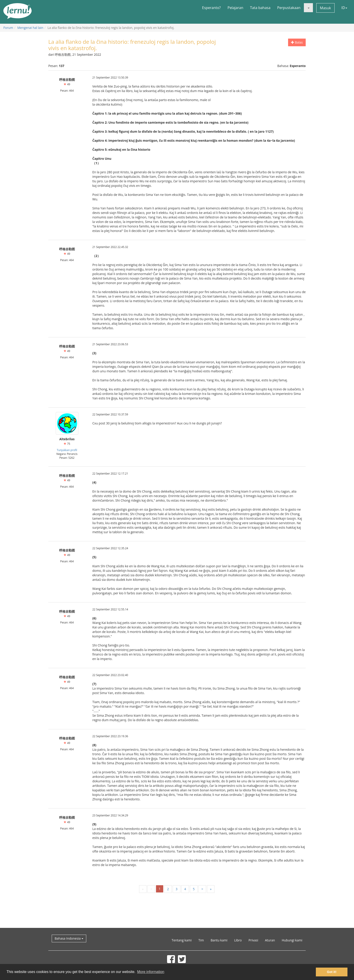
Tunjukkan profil (67, 450)
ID (344, 8)
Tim (201, 940)
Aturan (270, 940)
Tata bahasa (260, 8)
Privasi (253, 940)
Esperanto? (211, 8)
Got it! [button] (332, 972)
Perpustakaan (289, 8)
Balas (297, 42)
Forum (8, 28)
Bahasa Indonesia (69, 938)
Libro (238, 940)
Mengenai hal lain (30, 28)
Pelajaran (235, 8)
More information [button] (151, 972)
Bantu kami (219, 940)
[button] (308, 8)
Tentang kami (182, 940)
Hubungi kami (292, 940)
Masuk (325, 8)
